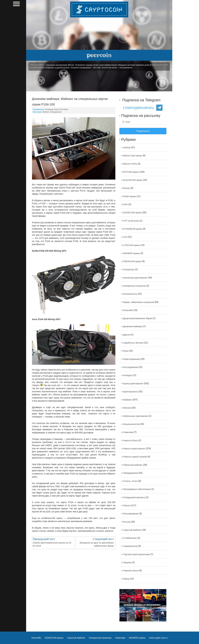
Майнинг (46, 112)
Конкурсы (128, 375)
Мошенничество (131, 424)
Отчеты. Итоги (131, 481)
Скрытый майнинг (132, 530)
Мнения (127, 408)
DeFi (126, 204)
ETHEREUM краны (133, 229)
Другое (127, 335)
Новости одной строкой (135, 457)
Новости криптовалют (134, 449)
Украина (127, 562)
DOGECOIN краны (133, 213)
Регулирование (131, 514)
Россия (127, 522)
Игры (126, 351)
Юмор (126, 579)
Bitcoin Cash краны (133, 156)
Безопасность (130, 294)
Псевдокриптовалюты (134, 497)
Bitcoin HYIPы (130, 164)
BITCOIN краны (131, 172)
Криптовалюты (131, 392)
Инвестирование (132, 359)
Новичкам (128, 432)
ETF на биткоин (131, 221)
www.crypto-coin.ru (158, 638)
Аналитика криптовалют (135, 278)
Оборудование (56, 112)
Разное (127, 506)
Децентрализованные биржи (138, 318)
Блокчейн (128, 310)
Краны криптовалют (133, 384)
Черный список (131, 571)
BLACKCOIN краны (133, 180)
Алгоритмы (129, 270)
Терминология (131, 546)
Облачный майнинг (133, 465)
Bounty (127, 188)
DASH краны (130, 196)
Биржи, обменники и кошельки (139, 302)
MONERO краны (132, 253)
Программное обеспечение (137, 489)
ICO (125, 237)
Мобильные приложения (136, 416)
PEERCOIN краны (132, 261)
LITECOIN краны (132, 245)
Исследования (131, 367)
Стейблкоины (130, 538)
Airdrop (127, 148)
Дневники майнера (133, 327)
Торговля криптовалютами (137, 554)
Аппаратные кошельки (135, 286)
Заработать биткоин (133, 343)
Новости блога (131, 440)
